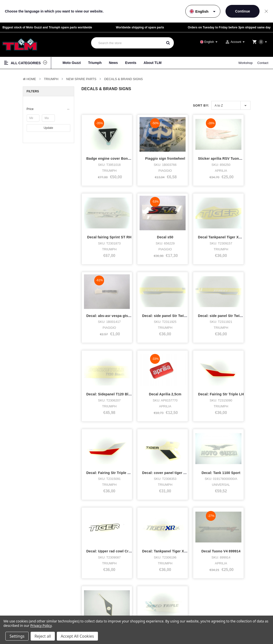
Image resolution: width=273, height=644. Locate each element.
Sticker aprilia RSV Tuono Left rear (203, 149)
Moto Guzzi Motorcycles (24, 596)
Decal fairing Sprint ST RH (239, 149)
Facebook (158, 601)
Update (48, 128)
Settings (17, 636)
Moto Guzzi (72, 63)
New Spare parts (81, 79)
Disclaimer (233, 604)
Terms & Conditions (238, 595)
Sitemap (232, 608)
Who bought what (87, 601)
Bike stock (14, 607)
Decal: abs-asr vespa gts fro (197, 219)
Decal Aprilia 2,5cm (190, 288)
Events (131, 63)
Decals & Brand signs (124, 79)
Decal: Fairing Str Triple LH (240, 288)
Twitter (156, 613)
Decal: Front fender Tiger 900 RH (201, 426)
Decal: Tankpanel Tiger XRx (110, 426)
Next (114, 465)
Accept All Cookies (77, 636)
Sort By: (201, 105)
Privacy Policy (41, 626)
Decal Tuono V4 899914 (149, 426)
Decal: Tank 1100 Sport (193, 357)
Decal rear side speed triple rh (242, 426)
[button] (48, 109)
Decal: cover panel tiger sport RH (158, 357)
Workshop (245, 63)
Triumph (95, 63)
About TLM (153, 63)
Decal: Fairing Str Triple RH (109, 357)
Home (31, 79)
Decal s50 (103, 219)
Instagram (158, 607)
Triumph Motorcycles (21, 601)
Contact (263, 63)
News (113, 63)
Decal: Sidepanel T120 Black (154, 288)
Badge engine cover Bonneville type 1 (118, 149)
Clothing (12, 613)
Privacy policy (235, 599)
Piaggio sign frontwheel (150, 149)
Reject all (43, 636)
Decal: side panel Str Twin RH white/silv (120, 288)
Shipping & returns (237, 613)
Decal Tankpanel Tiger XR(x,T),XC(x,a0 (162, 219)
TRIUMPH (51, 79)
